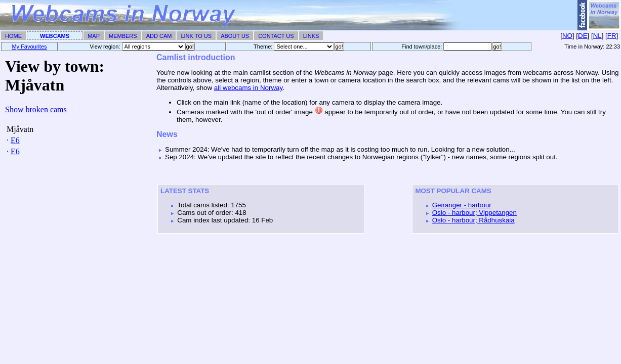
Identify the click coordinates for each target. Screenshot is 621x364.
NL (597, 36)
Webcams (55, 36)
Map (94, 36)
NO (567, 36)
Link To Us (196, 36)
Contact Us (276, 36)
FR (612, 36)
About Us (235, 36)
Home (13, 36)
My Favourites (29, 47)
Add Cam (159, 36)
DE (583, 36)
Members (123, 36)
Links (311, 36)
